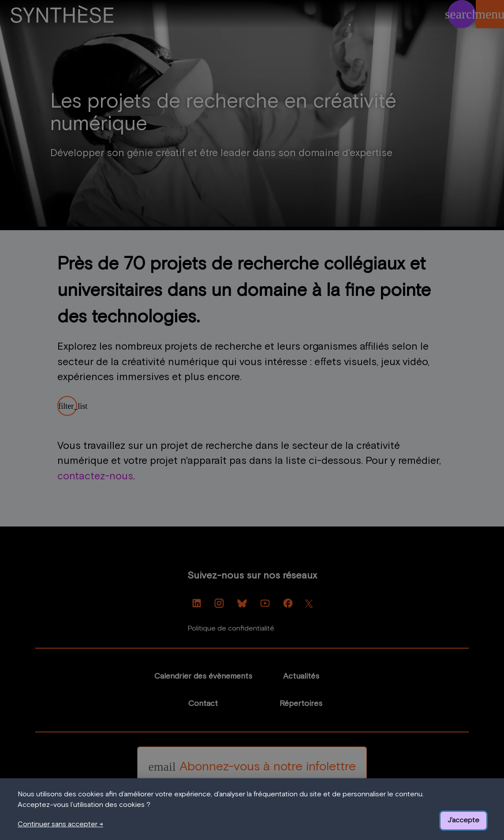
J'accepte (463, 820)
